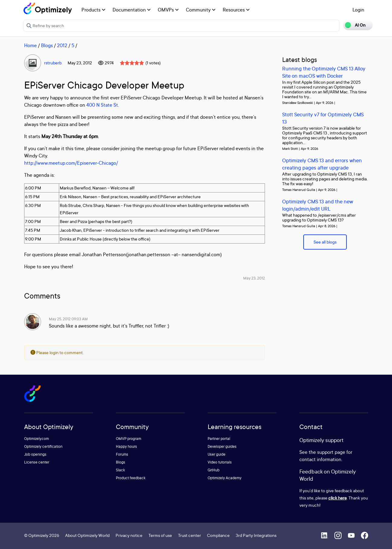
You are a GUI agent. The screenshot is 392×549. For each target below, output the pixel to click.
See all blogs (325, 242)
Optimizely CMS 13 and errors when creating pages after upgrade (322, 164)
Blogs (47, 45)
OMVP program (129, 439)
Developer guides (222, 446)
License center (37, 462)
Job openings (35, 454)
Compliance (218, 535)
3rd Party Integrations (256, 535)
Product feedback (131, 478)
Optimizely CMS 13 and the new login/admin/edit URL (318, 205)
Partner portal (219, 439)
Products (93, 10)
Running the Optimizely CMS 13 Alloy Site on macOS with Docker (324, 72)
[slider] (132, 63)
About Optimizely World (87, 535)
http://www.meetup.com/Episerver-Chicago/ (71, 163)
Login (358, 10)
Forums (122, 454)
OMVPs (168, 10)
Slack (120, 470)
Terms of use (160, 535)
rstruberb (53, 63)
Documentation (132, 10)
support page (331, 452)
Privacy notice (129, 535)
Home (30, 45)
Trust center (190, 535)
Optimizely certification (43, 446)
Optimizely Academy (225, 478)
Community (201, 10)
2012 (62, 45)
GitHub (214, 470)
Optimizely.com (37, 439)
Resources (236, 10)
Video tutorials (220, 462)
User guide (217, 454)
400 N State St (102, 105)
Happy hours (126, 446)
